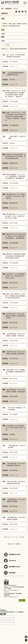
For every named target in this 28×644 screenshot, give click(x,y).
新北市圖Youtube (12, 567)
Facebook (10, 561)
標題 (4, 55)
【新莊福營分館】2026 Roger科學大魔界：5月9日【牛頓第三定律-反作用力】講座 (15, 216)
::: (1, 1)
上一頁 (7, 537)
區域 (3, 30)
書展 (14, 24)
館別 (3, 37)
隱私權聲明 (19, 594)
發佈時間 (5, 67)
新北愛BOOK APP (12, 555)
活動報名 (5, 23)
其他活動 (17, 26)
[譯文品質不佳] (4, 614)
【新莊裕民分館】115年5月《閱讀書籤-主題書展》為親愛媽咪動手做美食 (15, 316)
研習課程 (19, 24)
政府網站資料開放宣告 (10, 594)
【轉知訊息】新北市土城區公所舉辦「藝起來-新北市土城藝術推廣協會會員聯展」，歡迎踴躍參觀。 (15, 236)
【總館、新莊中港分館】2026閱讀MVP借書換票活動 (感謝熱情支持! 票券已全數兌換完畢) (15, 296)
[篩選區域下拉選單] (14, 34)
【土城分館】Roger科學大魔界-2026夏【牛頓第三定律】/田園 (16, 428)
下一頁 (21, 537)
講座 (10, 24)
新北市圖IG (10, 573)
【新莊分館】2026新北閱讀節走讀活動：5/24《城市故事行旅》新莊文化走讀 (15, 276)
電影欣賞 (5, 26)
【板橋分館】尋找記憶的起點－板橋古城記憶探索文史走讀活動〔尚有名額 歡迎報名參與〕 (15, 156)
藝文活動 (11, 26)
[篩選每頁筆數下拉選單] (8, 49)
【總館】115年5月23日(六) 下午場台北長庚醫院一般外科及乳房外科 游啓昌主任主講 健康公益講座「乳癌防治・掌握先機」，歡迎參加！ (15, 117)
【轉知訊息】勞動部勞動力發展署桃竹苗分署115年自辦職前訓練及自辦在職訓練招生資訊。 (15, 256)
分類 (3, 19)
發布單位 (5, 62)
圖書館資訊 (9, 9)
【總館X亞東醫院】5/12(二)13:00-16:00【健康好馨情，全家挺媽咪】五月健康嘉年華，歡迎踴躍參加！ (15, 176)
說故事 (25, 24)
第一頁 (5, 537)
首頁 (2, 9)
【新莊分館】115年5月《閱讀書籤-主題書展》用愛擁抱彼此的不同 (16, 372)
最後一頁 (23, 537)
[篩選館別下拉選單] (14, 41)
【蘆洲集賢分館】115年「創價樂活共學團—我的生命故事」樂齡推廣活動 (15, 196)
